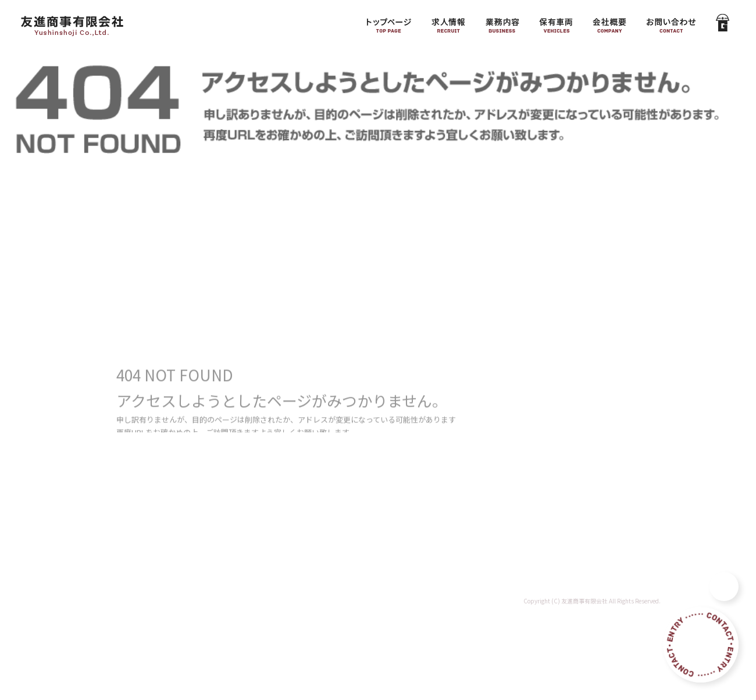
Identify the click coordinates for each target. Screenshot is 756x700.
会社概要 (611, 23)
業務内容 (503, 23)
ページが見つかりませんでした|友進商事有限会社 (668, 64)
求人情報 (448, 23)
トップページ (387, 23)
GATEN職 (721, 23)
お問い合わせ (672, 23)
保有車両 (555, 23)
